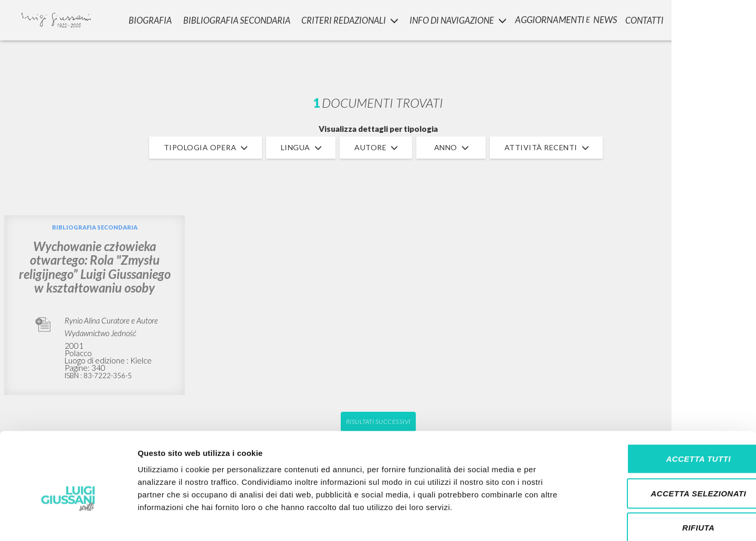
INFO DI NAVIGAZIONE (456, 19)
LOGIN (731, 18)
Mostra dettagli (552, 520)
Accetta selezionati (668, 438)
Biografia (147, 19)
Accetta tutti (668, 403)
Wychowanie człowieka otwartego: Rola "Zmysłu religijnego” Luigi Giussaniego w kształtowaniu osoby (95, 267)
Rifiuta (668, 472)
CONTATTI (645, 19)
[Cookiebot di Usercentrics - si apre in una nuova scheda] (68, 521)
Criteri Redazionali (346, 19)
